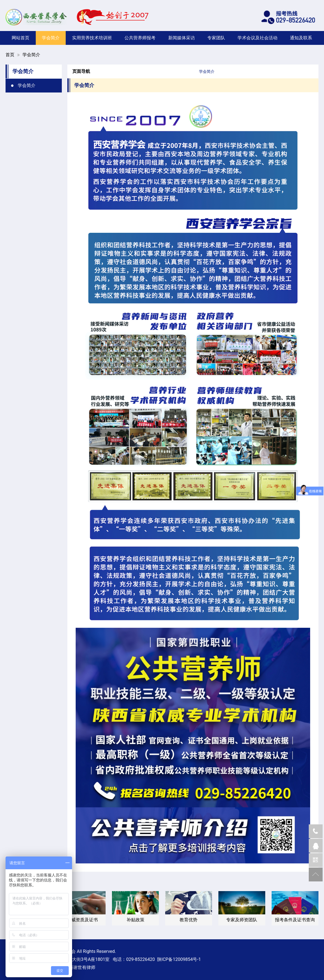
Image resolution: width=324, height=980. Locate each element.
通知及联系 (301, 38)
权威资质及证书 (82, 920)
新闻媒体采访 (182, 38)
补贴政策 (136, 920)
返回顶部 (316, 874)
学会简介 (51, 38)
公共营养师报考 (140, 38)
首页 (10, 55)
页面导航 (81, 71)
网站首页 (21, 38)
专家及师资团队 (242, 920)
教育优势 (188, 920)
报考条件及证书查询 (295, 920)
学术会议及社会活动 (257, 38)
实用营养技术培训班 (92, 38)
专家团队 (216, 38)
